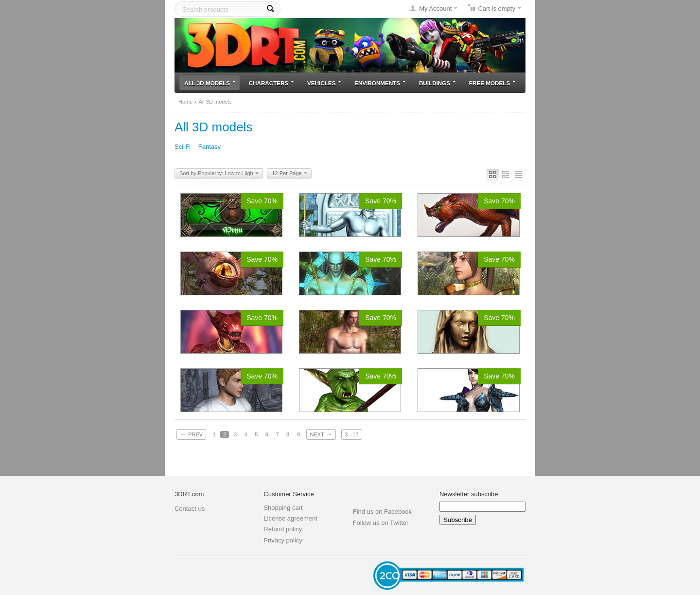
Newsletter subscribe (469, 494)
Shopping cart (283, 508)
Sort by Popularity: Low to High (219, 174)
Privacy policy (283, 540)
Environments (380, 83)
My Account (435, 9)
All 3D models (210, 83)
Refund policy (283, 529)
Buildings (437, 83)
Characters (271, 83)
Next (321, 434)
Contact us (190, 509)
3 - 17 (351, 434)
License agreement (290, 518)
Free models (492, 83)
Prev (191, 434)
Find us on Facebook (382, 512)
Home (185, 102)
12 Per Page (289, 174)
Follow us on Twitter (381, 523)
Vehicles (324, 83)
